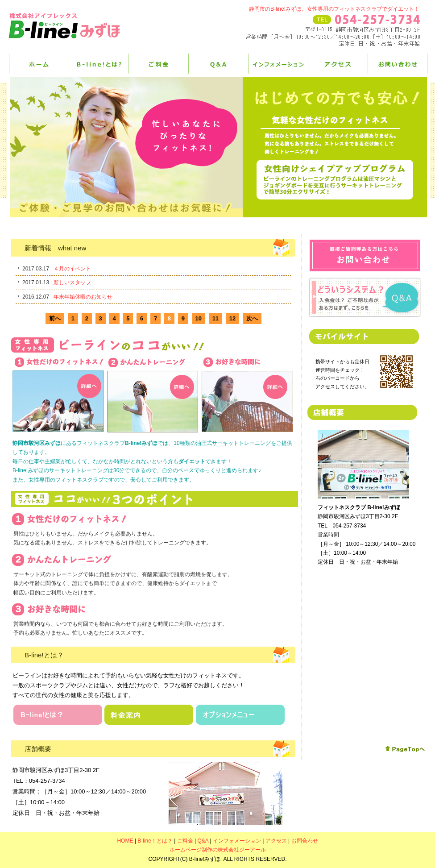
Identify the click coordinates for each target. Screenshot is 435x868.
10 (199, 318)
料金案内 (149, 715)
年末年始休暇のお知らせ (83, 297)
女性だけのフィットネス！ (58, 394)
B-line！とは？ (99, 64)
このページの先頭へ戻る (405, 749)
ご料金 (158, 64)
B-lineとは (58, 715)
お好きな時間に (247, 394)
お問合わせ (365, 255)
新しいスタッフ (72, 282)
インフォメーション (278, 64)
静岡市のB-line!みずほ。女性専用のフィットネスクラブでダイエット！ (334, 9)
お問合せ (398, 64)
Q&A (218, 64)
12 (232, 318)
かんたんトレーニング (153, 395)
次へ (252, 318)
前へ (55, 318)
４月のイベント (72, 269)
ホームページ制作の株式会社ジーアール (218, 850)
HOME (39, 64)
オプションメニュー (240, 715)
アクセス (338, 64)
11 (215, 318)
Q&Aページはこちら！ (364, 298)
